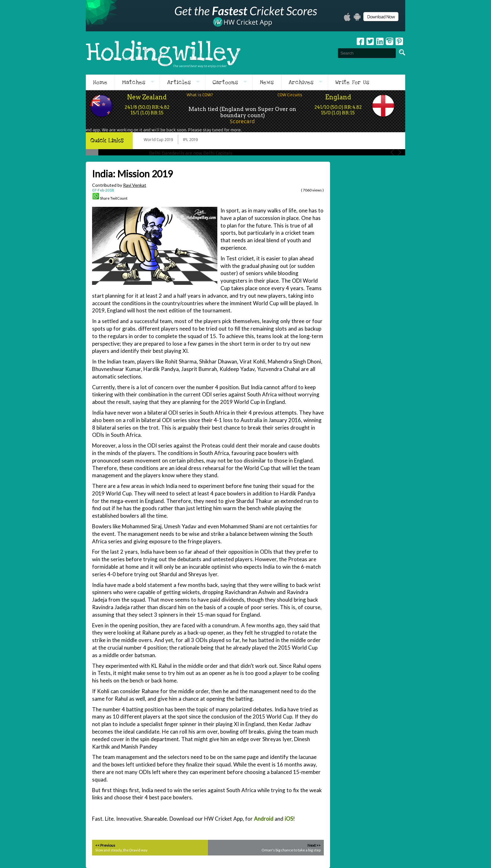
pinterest (399, 41)
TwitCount (119, 198)
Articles (179, 82)
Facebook (360, 41)
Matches (134, 82)
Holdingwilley (163, 53)
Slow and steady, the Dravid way (121, 850)
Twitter (370, 41)
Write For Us (352, 82)
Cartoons (225, 82)
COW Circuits (290, 95)
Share (105, 198)
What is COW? (200, 95)
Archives (301, 82)
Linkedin (380, 41)
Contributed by (119, 185)
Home (100, 82)
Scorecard (242, 121)
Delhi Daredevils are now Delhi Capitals (191, 153)
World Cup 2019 (158, 140)
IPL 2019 (190, 140)
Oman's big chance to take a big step (291, 850)
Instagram (390, 41)
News (267, 82)
